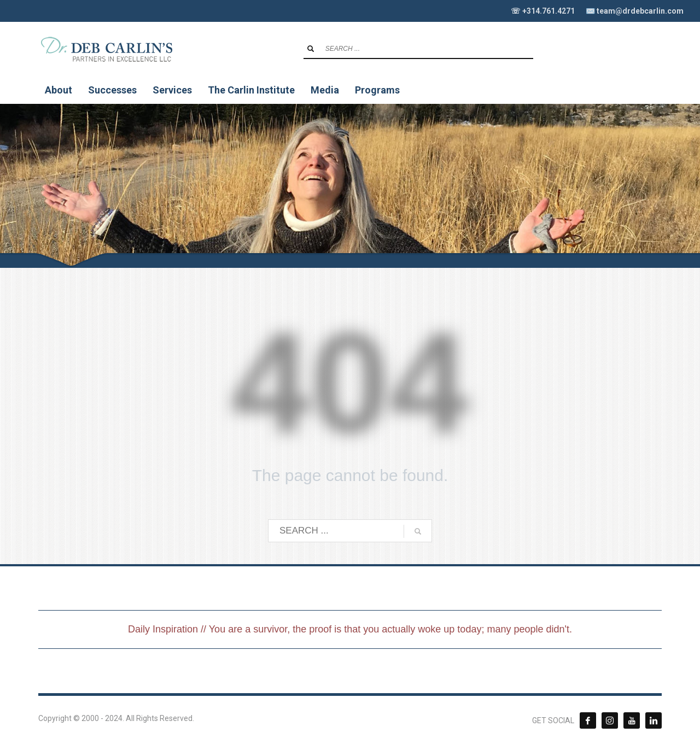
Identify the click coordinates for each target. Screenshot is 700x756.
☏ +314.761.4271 (543, 11)
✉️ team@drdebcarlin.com (635, 11)
